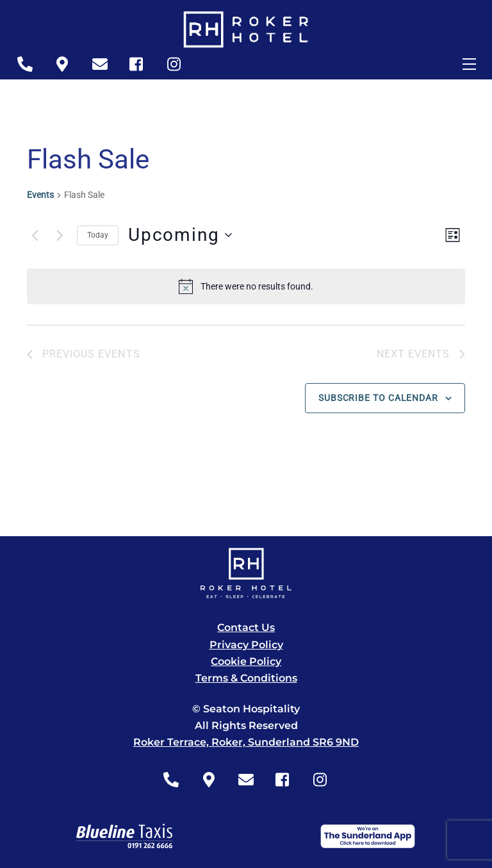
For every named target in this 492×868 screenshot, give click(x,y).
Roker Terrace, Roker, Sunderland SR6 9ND (246, 742)
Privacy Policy (246, 645)
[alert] (246, 286)
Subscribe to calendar (378, 398)
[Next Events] (60, 235)
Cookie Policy (246, 661)
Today (98, 235)
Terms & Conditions (246, 678)
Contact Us (246, 627)
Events (40, 195)
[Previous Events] (35, 235)
